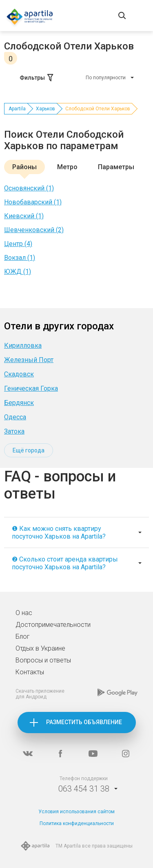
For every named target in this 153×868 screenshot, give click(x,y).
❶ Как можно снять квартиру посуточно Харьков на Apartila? (59, 532)
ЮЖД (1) (18, 272)
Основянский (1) (29, 188)
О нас (24, 613)
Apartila (17, 109)
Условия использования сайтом (76, 812)
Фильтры (37, 78)
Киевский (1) (24, 216)
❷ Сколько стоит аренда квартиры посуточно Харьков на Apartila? (65, 563)
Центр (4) (18, 244)
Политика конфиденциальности (77, 823)
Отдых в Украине (40, 648)
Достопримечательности (53, 625)
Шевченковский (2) (34, 230)
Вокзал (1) (20, 258)
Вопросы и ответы (43, 660)
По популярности (106, 78)
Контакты (30, 672)
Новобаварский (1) (33, 202)
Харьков (45, 109)
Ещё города (29, 450)
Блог (23, 636)
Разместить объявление (84, 722)
